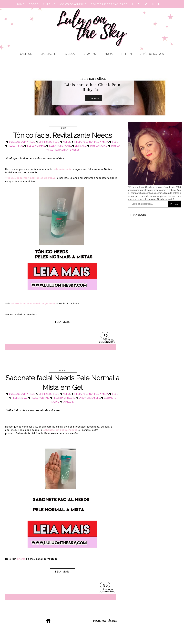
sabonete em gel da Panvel (60, 430)
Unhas (89, 54)
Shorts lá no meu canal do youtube (33, 304)
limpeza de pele (49, 142)
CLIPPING (49, 4)
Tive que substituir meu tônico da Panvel (31, 178)
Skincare (69, 54)
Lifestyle (126, 54)
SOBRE (34, 4)
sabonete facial (63, 169)
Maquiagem (46, 54)
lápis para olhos (93, 78)
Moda (106, 54)
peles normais (36, 146)
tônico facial (98, 146)
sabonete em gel (89, 398)
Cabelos (24, 54)
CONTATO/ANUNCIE (73, 4)
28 (105, 586)
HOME (20, 4)
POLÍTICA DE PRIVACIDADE (109, 4)
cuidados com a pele (22, 142)
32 (106, 336)
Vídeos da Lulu (151, 54)
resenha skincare (60, 146)
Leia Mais (94, 98)
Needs (67, 142)
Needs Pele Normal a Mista (91, 142)
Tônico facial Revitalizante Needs (63, 135)
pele (115, 142)
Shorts (21, 559)
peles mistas (15, 146)
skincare (80, 146)
